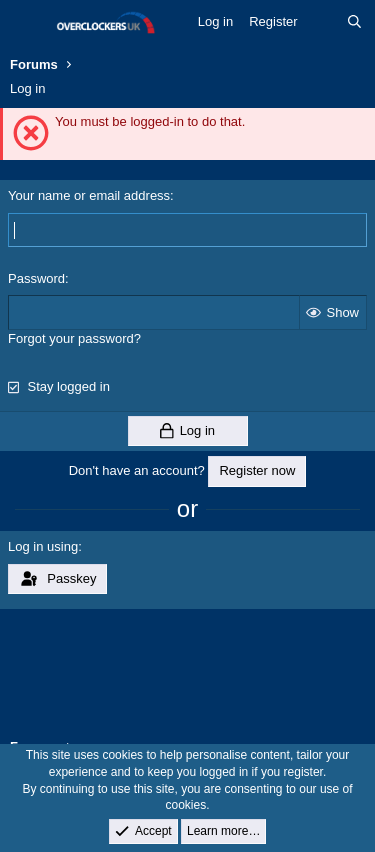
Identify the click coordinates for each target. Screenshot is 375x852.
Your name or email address (89, 195)
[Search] (354, 22)
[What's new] (322, 22)
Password (36, 278)
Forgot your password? (74, 338)
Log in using (43, 546)
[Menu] (27, 23)
